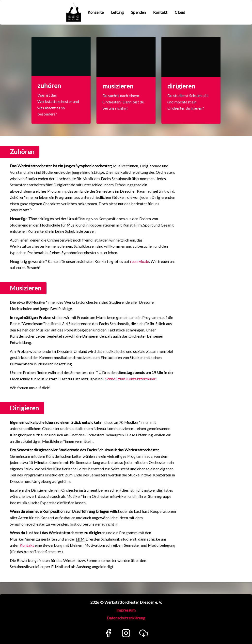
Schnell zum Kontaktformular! (131, 379)
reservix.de (140, 261)
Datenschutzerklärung (126, 618)
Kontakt (27, 545)
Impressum (126, 610)
